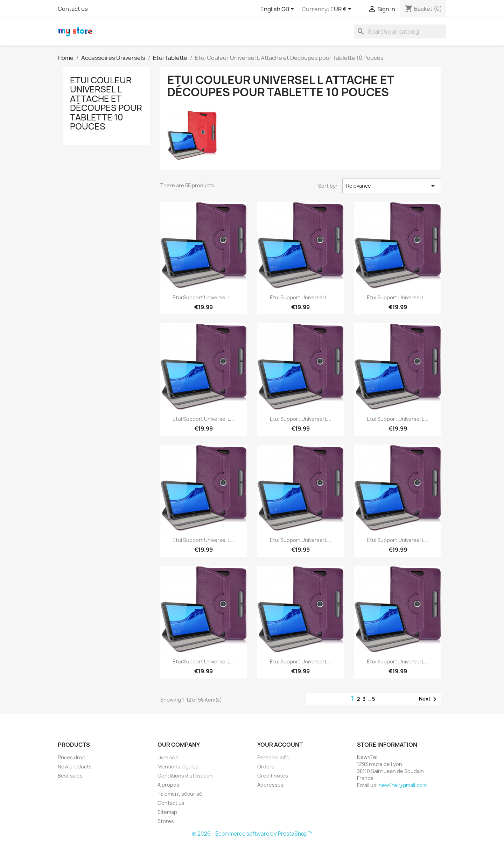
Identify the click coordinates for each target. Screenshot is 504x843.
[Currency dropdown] (342, 9)
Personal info (273, 757)
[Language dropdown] (278, 9)
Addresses (270, 785)
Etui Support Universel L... (203, 297)
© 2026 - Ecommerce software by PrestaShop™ (252, 834)
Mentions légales (178, 767)
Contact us (73, 9)
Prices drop (72, 757)
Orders (266, 767)
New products (75, 767)
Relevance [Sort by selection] (392, 186)
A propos (168, 785)
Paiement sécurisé (180, 794)
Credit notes (273, 776)
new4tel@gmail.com (403, 785)
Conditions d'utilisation (185, 776)
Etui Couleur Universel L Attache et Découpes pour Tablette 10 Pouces (106, 103)
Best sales (70, 776)
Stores (166, 821)
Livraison (168, 757)
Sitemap (167, 812)
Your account (280, 745)
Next (429, 699)
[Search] (400, 32)
